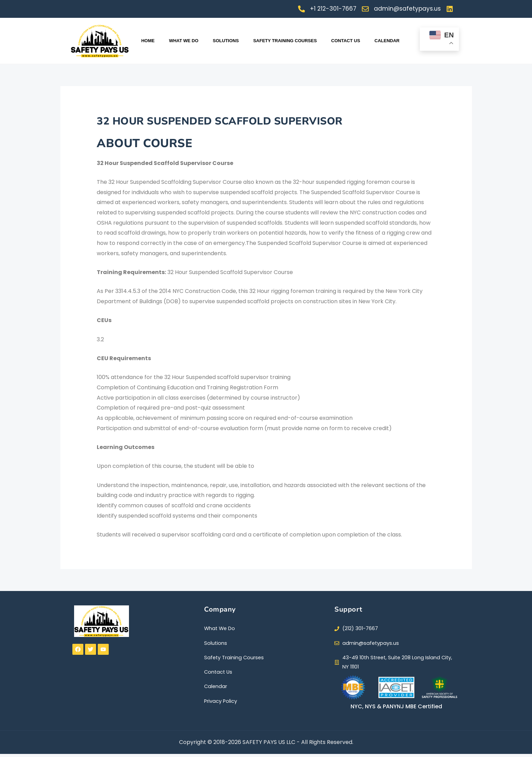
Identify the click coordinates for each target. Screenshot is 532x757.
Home (148, 41)
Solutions (226, 41)
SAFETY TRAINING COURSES (285, 41)
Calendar (387, 41)
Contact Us (346, 41)
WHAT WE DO (184, 41)
